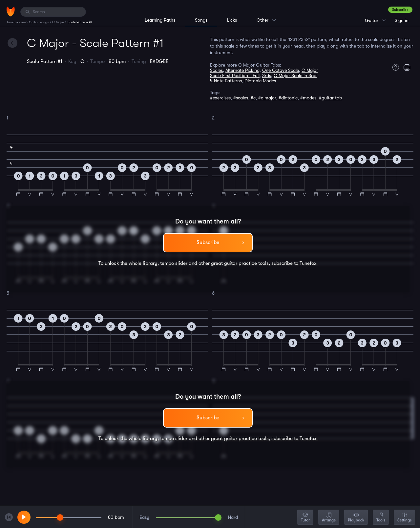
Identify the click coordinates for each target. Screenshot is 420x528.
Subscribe (400, 10)
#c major (267, 98)
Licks (232, 20)
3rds (267, 75)
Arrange (329, 518)
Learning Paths (160, 20)
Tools (381, 518)
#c (253, 98)
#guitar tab (330, 98)
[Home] (11, 11)
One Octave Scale (281, 70)
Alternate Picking (242, 70)
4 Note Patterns (226, 81)
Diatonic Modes (260, 81)
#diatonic (288, 98)
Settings (404, 518)
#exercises (220, 98)
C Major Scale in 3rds (295, 75)
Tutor (305, 518)
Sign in (402, 20)
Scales (216, 70)
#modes (308, 98)
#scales (241, 98)
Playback (356, 518)
